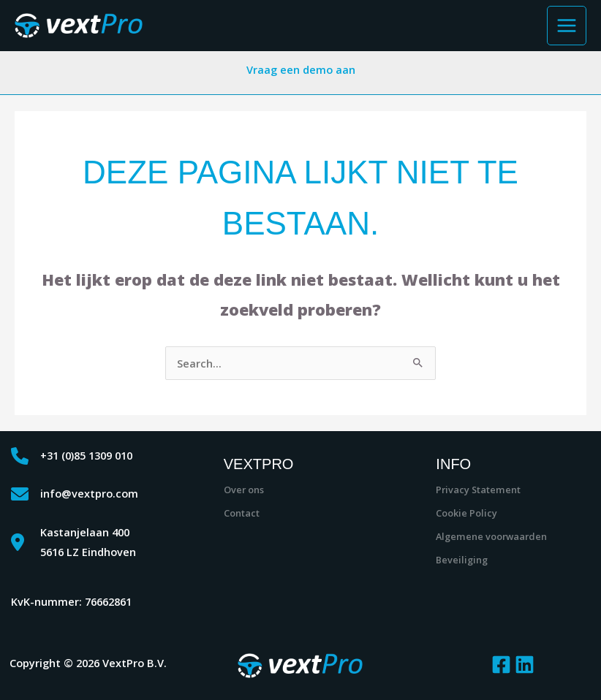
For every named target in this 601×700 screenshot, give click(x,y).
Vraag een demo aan (301, 69)
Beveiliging (462, 560)
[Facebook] (501, 665)
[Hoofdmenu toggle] (567, 26)
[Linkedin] (525, 665)
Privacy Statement (478, 490)
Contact (242, 513)
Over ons (244, 490)
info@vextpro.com (89, 493)
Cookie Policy (466, 513)
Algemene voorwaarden (491, 536)
